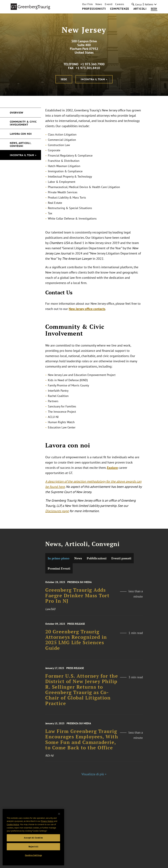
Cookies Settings (33, 858)
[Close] (59, 817)
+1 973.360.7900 (92, 64)
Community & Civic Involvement (23, 123)
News (99, 4)
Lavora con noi (21, 134)
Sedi (154, 9)
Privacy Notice (47, 824)
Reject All (33, 850)
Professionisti (94, 9)
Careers (120, 4)
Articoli (140, 9)
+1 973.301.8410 (88, 68)
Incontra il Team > (94, 79)
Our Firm (88, 4)
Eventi (109, 4)
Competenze (120, 9)
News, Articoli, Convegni (21, 144)
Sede (64, 79)
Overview (17, 113)
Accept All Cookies (33, 841)
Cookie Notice (13, 827)
